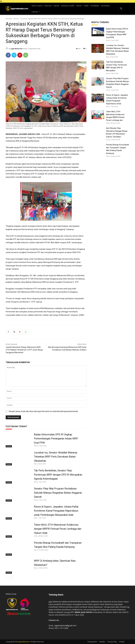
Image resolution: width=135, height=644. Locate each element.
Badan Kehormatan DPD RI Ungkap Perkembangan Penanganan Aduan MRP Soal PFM (56, 439)
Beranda (9, 19)
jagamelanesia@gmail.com (65, 625)
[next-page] (11, 578)
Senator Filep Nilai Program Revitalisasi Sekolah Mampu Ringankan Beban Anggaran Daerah (58, 493)
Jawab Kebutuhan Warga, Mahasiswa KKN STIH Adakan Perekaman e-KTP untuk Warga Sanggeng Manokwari (24, 350)
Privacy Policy (112, 642)
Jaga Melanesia (17, 49)
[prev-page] (7, 578)
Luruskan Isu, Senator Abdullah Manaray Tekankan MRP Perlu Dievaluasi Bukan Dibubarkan (56, 457)
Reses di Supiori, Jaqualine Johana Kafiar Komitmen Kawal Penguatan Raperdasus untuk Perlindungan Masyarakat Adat (57, 511)
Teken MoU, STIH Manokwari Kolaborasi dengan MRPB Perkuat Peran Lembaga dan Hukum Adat (58, 529)
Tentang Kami (92, 642)
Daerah (16, 19)
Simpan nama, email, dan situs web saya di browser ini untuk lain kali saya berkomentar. (43, 411)
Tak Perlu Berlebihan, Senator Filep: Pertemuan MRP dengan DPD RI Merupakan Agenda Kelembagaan (58, 475)
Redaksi (102, 642)
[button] (121, 9)
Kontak (122, 642)
